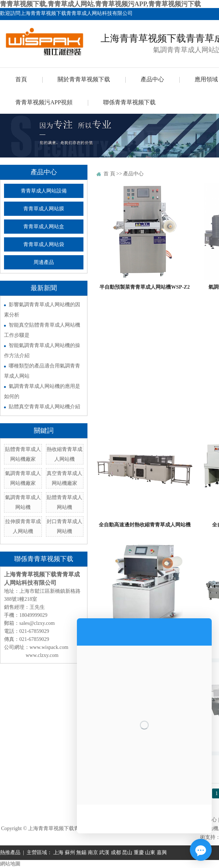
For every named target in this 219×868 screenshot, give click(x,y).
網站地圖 (10, 864)
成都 (116, 853)
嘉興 (162, 853)
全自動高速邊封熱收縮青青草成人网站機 (145, 525)
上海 (58, 853)
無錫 (81, 853)
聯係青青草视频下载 (129, 102)
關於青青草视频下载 (84, 79)
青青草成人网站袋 (44, 244)
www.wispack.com (49, 647)
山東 (150, 853)
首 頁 (109, 174)
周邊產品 (44, 262)
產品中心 (152, 79)
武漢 (104, 853)
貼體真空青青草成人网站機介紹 (44, 407)
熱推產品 (10, 853)
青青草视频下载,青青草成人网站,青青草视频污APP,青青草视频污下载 (100, 4)
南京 (93, 853)
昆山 (127, 853)
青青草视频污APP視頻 (44, 102)
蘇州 (70, 853)
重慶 (139, 853)
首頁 (21, 79)
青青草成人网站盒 (44, 227)
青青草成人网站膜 (44, 209)
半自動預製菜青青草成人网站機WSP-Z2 (144, 287)
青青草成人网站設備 (44, 191)
